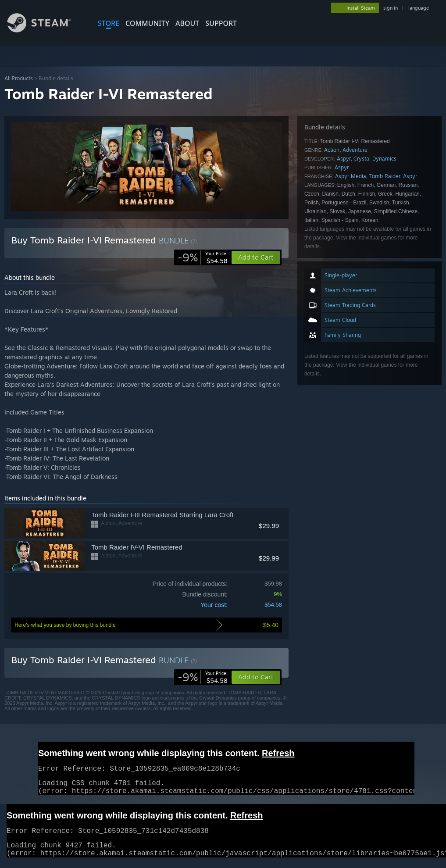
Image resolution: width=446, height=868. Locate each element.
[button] (256, 677)
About (187, 23)
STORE (109, 23)
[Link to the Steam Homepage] (46, 30)
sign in (391, 8)
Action (332, 150)
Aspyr (344, 159)
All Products (19, 78)
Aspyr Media (351, 176)
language (419, 8)
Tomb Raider (385, 176)
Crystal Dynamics (375, 159)
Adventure (355, 150)
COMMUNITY (147, 23)
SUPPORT (221, 23)
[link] (203, 257)
